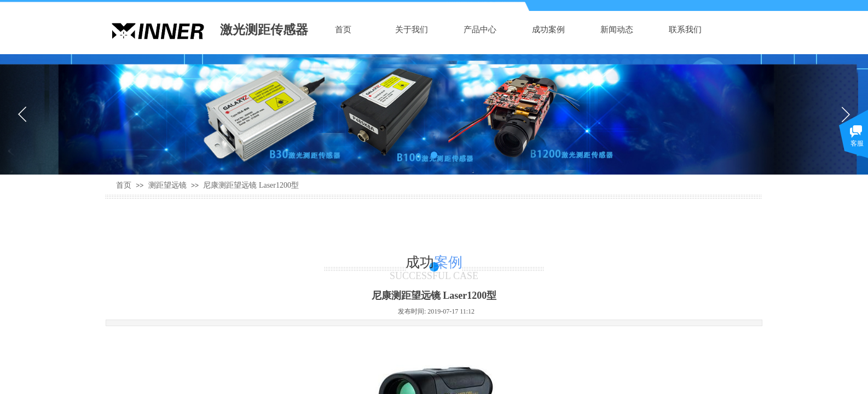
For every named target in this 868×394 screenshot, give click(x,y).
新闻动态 (617, 30)
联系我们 (685, 30)
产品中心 (480, 30)
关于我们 (412, 30)
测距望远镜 (167, 185)
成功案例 (548, 30)
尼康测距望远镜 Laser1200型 (251, 185)
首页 (343, 30)
